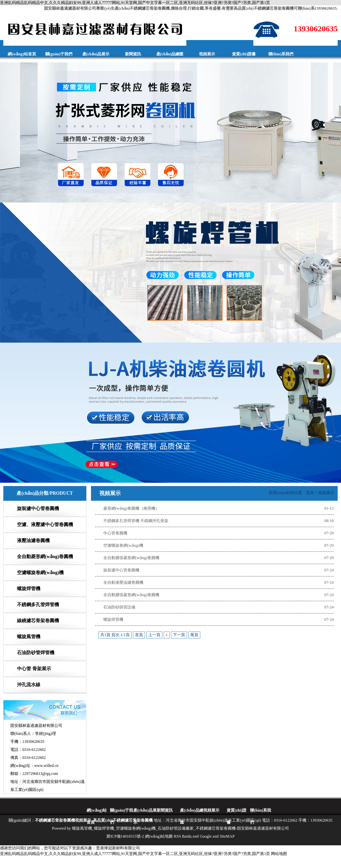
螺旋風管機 (29, 637)
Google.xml (209, 836)
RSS (177, 836)
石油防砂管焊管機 (36, 653)
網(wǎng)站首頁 (22, 54)
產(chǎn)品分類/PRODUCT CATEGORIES (45, 501)
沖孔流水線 (29, 685)
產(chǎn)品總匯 (170, 54)
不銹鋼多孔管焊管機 (38, 605)
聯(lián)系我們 (281, 54)
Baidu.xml (190, 836)
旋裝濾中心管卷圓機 (38, 509)
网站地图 (279, 854)
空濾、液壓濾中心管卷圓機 (45, 525)
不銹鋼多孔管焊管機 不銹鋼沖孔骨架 (136, 521)
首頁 (310, 493)
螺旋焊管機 (29, 589)
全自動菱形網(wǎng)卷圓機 (45, 557)
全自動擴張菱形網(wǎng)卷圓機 (131, 558)
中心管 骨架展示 (34, 669)
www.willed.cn (46, 766)
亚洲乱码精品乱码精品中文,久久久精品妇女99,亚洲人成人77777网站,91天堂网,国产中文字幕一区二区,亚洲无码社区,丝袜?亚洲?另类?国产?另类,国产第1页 (135, 3)
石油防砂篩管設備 (119, 607)
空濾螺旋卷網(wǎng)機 (40, 573)
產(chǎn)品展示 (96, 54)
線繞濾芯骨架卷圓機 (38, 621)
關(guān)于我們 (59, 54)
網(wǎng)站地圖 (159, 836)
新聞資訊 (133, 54)
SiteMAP (227, 836)
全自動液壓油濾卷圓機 (123, 582)
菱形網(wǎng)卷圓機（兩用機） (131, 508)
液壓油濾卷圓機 (33, 541)
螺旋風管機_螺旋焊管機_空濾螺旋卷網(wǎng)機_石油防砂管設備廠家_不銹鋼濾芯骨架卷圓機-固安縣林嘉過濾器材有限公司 (181, 828)
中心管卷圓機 (115, 533)
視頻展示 (207, 54)
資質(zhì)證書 (244, 54)
